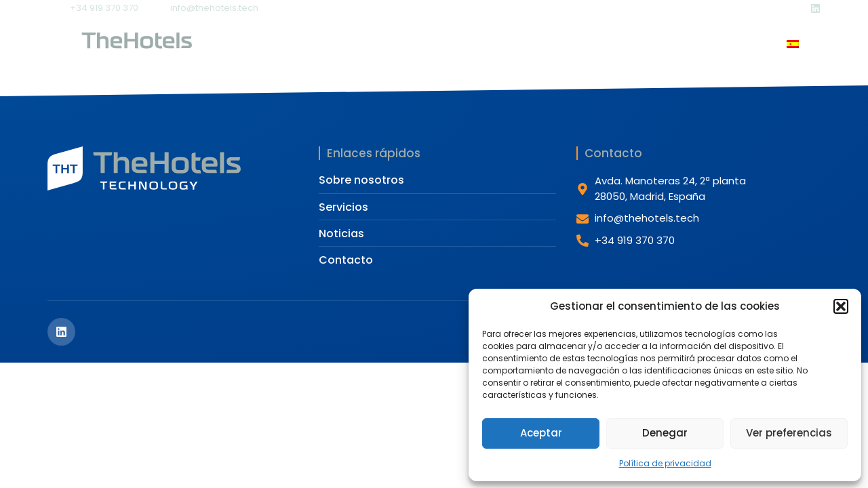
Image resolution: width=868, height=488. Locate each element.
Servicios (462, 44)
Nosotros (376, 44)
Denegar (665, 433)
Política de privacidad (665, 463)
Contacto (623, 44)
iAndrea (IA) (710, 44)
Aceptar (541, 433)
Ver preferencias (789, 433)
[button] (841, 306)
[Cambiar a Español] (793, 46)
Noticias (546, 44)
